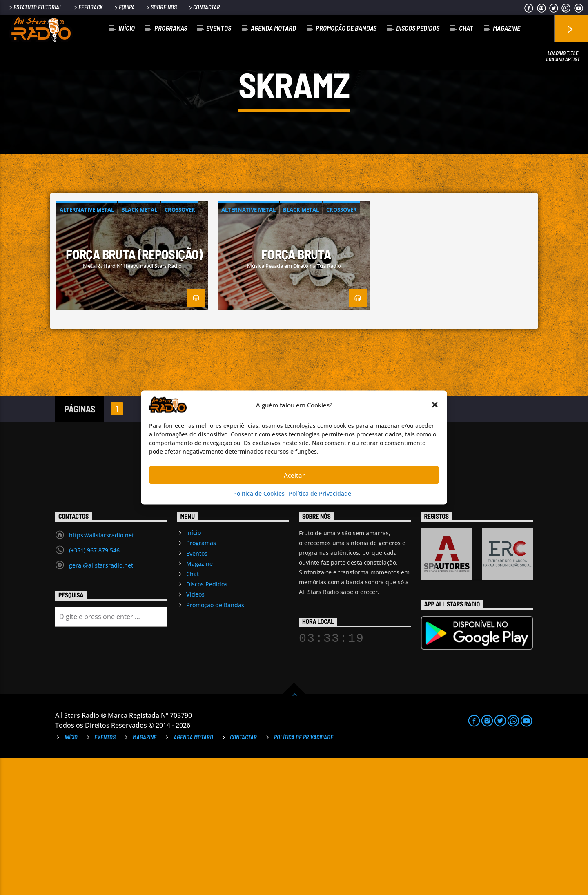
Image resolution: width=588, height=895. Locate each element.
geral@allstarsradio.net (101, 702)
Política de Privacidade (320, 493)
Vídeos (195, 732)
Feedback (88, 7)
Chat (466, 28)
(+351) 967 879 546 (94, 687)
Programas (171, 28)
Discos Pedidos (418, 28)
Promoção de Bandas (346, 28)
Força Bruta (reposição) (134, 391)
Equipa (124, 7)
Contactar (204, 7)
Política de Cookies (259, 493)
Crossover (180, 347)
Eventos (219, 28)
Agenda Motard (273, 28)
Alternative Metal (87, 347)
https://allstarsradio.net (101, 672)
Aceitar (294, 475)
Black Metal (139, 347)
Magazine (507, 28)
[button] (435, 405)
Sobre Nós (161, 7)
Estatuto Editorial (35, 7)
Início (127, 28)
